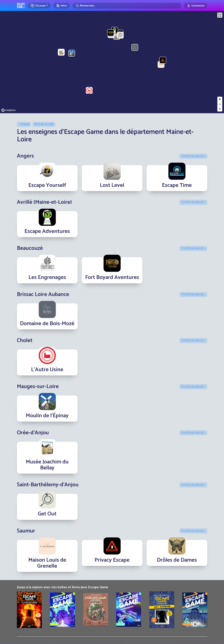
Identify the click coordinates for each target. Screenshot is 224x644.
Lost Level (112, 185)
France (25, 124)
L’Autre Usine (47, 370)
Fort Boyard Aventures (112, 277)
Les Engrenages (47, 277)
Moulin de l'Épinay (47, 416)
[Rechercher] (127, 6)
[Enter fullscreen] (220, 15)
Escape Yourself (47, 185)
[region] (112, 62)
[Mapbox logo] (9, 110)
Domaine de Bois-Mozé (47, 324)
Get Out (47, 514)
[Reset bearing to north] (220, 109)
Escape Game (21, 5)
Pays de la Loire (44, 124)
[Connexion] (196, 6)
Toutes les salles (193, 156)
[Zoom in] (220, 99)
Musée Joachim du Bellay (47, 465)
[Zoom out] (220, 104)
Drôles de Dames (177, 560)
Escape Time (177, 185)
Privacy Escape (112, 560)
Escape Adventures (47, 231)
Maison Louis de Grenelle (47, 563)
